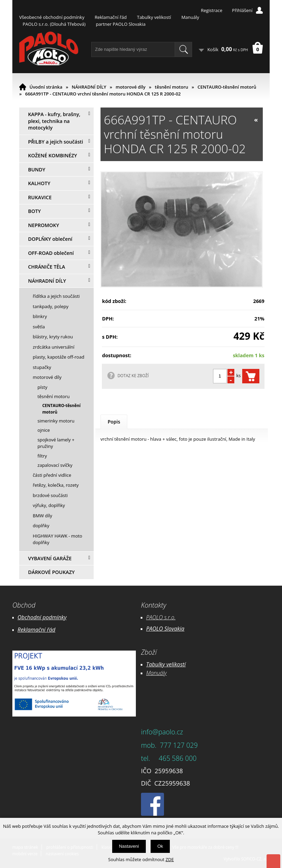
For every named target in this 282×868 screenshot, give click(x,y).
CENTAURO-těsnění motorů (227, 87)
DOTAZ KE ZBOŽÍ (133, 375)
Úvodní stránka (46, 87)
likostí (179, 664)
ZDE (170, 859)
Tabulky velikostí (154, 17)
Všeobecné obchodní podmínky (52, 17)
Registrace (212, 10)
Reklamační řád (111, 17)
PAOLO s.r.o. (161, 617)
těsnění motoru (171, 87)
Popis (114, 422)
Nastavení (129, 846)
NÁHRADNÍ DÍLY (89, 87)
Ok (160, 846)
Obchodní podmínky (42, 617)
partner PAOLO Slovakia (121, 24)
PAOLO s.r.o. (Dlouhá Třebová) (54, 24)
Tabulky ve (159, 664)
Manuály (190, 17)
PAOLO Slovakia (165, 629)
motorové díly (131, 87)
